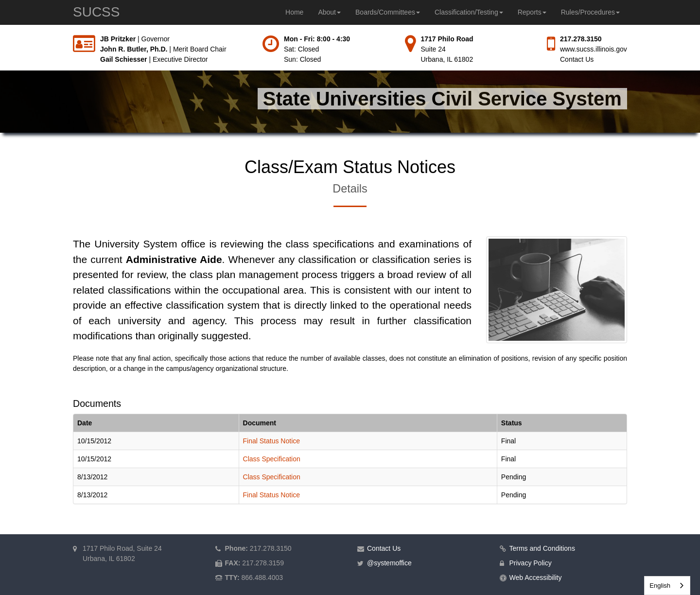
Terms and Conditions (542, 548)
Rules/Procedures (590, 12)
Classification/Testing (469, 12)
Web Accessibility (536, 577)
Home (294, 12)
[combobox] (667, 586)
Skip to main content (0, 34)
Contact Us (577, 59)
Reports (532, 12)
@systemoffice (389, 563)
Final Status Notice (272, 441)
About (329, 12)
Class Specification (272, 459)
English (660, 586)
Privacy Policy (531, 563)
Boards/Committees (388, 12)
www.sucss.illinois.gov (594, 49)
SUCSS (96, 12)
